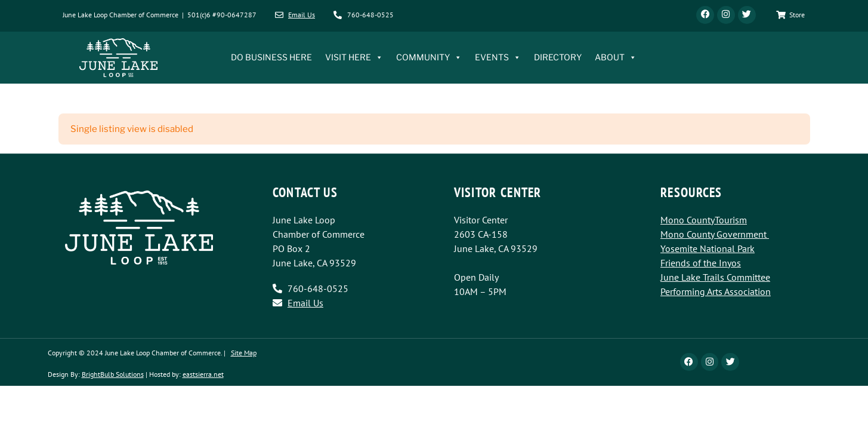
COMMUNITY (429, 58)
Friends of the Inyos (701, 263)
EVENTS (498, 58)
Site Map (244, 353)
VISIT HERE (354, 58)
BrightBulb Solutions (113, 374)
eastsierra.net (203, 374)
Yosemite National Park (708, 248)
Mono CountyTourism (704, 220)
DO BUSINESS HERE (271, 58)
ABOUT (616, 58)
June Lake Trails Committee (715, 277)
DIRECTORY (558, 58)
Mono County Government (713, 234)
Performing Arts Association (716, 291)
